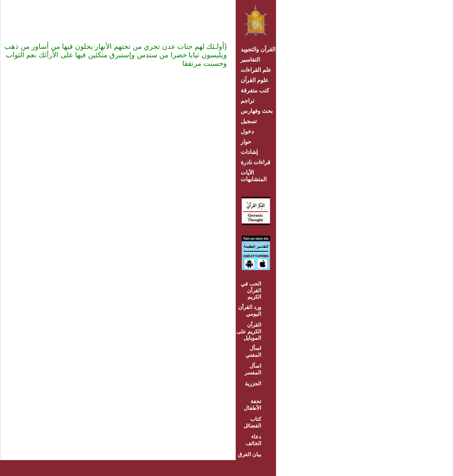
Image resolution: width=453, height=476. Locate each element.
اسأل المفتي (253, 351)
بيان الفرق (250, 454)
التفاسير (250, 60)
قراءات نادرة (256, 162)
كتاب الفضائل (252, 422)
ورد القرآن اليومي (250, 310)
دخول (247, 131)
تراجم (247, 101)
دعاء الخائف (253, 440)
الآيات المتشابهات (254, 176)
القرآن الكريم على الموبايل (249, 331)
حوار (246, 142)
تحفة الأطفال (253, 405)
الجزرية (253, 383)
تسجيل (249, 121)
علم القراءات (256, 70)
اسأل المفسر (253, 369)
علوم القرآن (255, 80)
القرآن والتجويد (258, 49)
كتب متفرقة (255, 90)
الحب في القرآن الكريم (251, 290)
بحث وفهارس (258, 111)
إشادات (249, 152)
